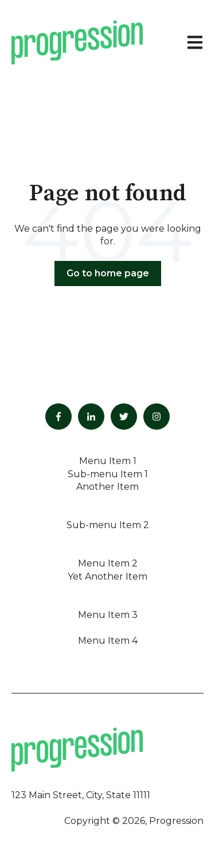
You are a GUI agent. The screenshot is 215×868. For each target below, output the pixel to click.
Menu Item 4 (108, 641)
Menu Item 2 (108, 563)
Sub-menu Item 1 (108, 474)
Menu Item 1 (108, 461)
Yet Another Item (107, 576)
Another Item (107, 487)
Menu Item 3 (108, 615)
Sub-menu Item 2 (108, 525)
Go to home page (108, 273)
